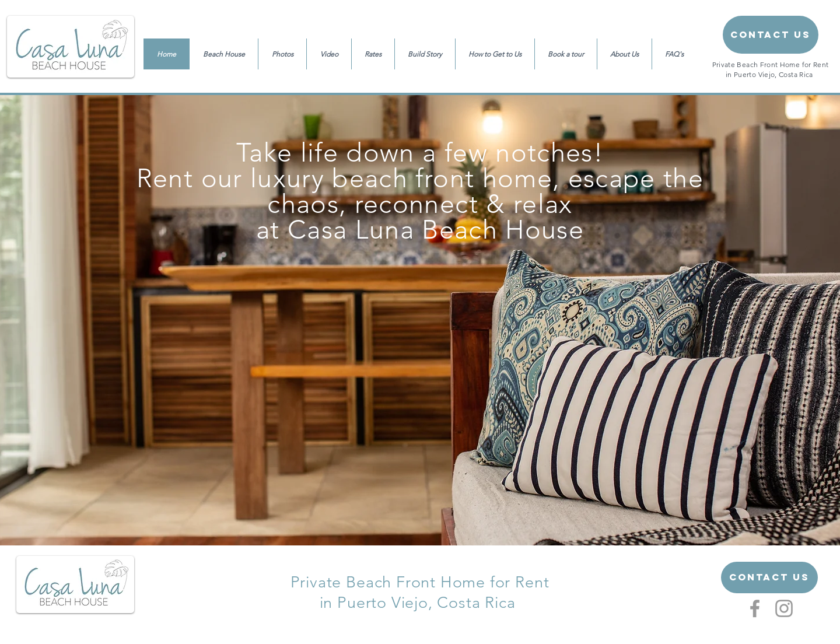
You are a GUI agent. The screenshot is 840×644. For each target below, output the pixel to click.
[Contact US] (769, 577)
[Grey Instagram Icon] (784, 608)
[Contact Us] (771, 35)
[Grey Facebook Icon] (755, 608)
